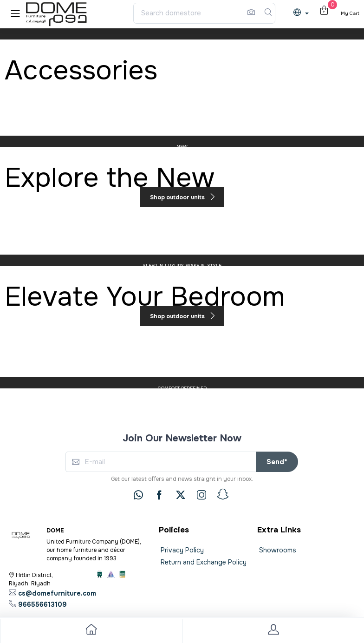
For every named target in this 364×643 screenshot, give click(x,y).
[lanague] (303, 13)
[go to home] (91, 631)
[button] (15, 13)
